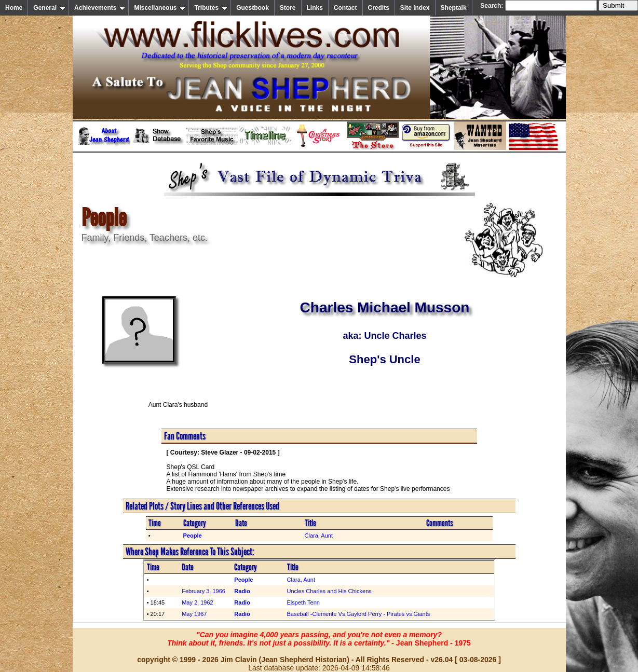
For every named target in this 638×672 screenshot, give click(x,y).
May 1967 (194, 614)
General (49, 8)
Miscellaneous (160, 8)
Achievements (100, 8)
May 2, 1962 (198, 602)
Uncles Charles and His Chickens (329, 591)
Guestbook (253, 8)
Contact (345, 8)
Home (14, 8)
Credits (379, 8)
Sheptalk (454, 8)
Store (288, 8)
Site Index (415, 8)
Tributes (211, 8)
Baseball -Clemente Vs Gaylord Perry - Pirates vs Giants (359, 614)
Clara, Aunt (319, 536)
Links (315, 8)
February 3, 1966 (203, 591)
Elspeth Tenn (303, 602)
